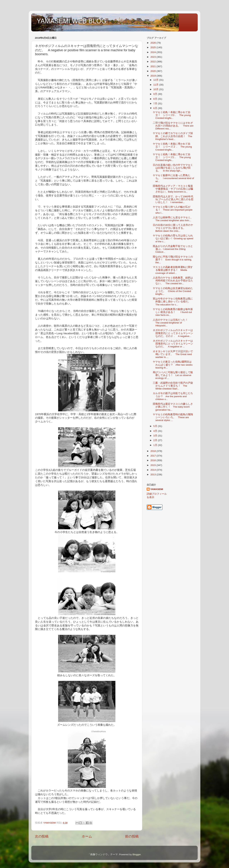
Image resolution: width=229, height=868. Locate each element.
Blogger (137, 854)
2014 (154, 470)
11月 (156, 85)
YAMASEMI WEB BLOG (71, 21)
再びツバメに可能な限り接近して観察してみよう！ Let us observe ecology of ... (173, 375)
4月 (156, 431)
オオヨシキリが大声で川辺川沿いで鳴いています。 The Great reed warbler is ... (173, 354)
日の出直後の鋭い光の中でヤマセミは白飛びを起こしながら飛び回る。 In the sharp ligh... (173, 168)
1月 (156, 445)
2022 (154, 62)
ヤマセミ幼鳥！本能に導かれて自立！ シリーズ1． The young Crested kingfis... (172, 157)
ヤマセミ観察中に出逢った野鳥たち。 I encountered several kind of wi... (173, 178)
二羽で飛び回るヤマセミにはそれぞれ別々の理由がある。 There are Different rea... (173, 126)
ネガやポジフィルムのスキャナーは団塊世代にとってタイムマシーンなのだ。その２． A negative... (173, 333)
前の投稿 (132, 836)
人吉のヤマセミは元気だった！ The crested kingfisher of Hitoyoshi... (172, 323)
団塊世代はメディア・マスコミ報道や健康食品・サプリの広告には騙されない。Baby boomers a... (173, 189)
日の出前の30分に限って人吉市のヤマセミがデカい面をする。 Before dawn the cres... (173, 228)
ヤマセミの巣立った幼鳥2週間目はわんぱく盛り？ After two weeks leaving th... (173, 365)
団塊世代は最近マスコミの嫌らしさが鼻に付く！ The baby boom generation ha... (173, 407)
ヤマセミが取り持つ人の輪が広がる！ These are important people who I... (173, 210)
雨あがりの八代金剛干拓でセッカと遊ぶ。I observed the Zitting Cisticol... (173, 249)
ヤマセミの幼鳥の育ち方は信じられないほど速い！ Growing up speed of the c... (173, 238)
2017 (154, 456)
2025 (154, 47)
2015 (154, 465)
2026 (154, 43)
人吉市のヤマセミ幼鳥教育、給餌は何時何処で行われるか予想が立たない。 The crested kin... (173, 281)
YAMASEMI (157, 489)
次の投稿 (42, 836)
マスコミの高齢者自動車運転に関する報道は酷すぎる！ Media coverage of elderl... (173, 270)
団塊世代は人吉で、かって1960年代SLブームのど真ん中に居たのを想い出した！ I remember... (173, 199)
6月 (156, 108)
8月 (156, 99)
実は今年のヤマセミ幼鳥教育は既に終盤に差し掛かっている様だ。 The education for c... (173, 302)
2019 (154, 76)
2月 (156, 440)
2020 (154, 71)
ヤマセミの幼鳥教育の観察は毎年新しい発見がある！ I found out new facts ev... (173, 312)
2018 (154, 451)
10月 (156, 89)
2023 (154, 57)
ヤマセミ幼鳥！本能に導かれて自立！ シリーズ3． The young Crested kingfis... (172, 115)
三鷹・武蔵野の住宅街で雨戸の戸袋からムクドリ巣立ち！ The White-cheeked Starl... (173, 386)
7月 (156, 104)
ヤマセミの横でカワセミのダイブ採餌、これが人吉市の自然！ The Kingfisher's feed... (173, 136)
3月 (156, 436)
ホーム (87, 836)
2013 (154, 475)
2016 (154, 460)
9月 (156, 94)
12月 (156, 80)
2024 (154, 52)
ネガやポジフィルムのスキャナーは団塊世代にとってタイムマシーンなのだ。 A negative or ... (173, 344)
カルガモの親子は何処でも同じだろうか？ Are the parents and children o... (173, 396)
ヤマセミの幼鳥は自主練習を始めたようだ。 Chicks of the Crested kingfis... (173, 291)
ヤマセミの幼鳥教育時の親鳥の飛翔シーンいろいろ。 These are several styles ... (173, 417)
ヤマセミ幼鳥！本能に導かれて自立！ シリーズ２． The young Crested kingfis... (172, 147)
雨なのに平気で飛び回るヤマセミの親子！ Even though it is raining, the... (173, 260)
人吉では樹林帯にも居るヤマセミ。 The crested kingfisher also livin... (174, 219)
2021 (154, 66)
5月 (156, 426)
